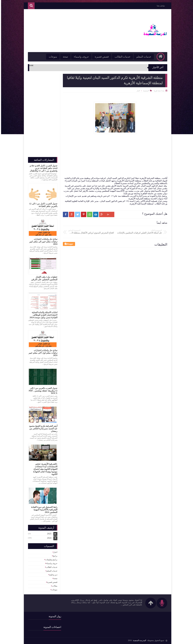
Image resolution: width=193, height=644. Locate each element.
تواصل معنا (160, 6)
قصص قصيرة (101, 57)
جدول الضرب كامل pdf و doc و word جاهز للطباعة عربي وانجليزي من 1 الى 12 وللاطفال (42, 168)
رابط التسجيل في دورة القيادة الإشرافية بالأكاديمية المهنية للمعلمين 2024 (43, 510)
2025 (48, 534)
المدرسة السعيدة (139, 640)
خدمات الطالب (121, 57)
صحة (64, 57)
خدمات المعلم (143, 57)
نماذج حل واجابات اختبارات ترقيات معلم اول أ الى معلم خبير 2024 (42, 353)
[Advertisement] (76, 31)
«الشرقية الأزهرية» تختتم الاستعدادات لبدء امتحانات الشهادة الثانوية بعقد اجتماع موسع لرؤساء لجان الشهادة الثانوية (44, 469)
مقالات (54, 586)
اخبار (137, 91)
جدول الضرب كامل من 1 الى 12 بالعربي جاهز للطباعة (42, 205)
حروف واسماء (80, 57)
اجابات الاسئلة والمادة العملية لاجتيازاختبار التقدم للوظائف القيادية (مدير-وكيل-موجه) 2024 (42, 315)
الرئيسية (145, 91)
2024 (48, 538)
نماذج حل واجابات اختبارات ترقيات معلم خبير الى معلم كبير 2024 (42, 242)
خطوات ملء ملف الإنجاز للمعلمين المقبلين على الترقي (43, 278)
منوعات (52, 57)
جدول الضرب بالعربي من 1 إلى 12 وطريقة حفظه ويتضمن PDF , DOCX (42, 391)
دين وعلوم (52, 575)
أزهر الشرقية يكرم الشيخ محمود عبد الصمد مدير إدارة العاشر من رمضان (42, 429)
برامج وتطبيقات (50, 560)
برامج (54, 556)
